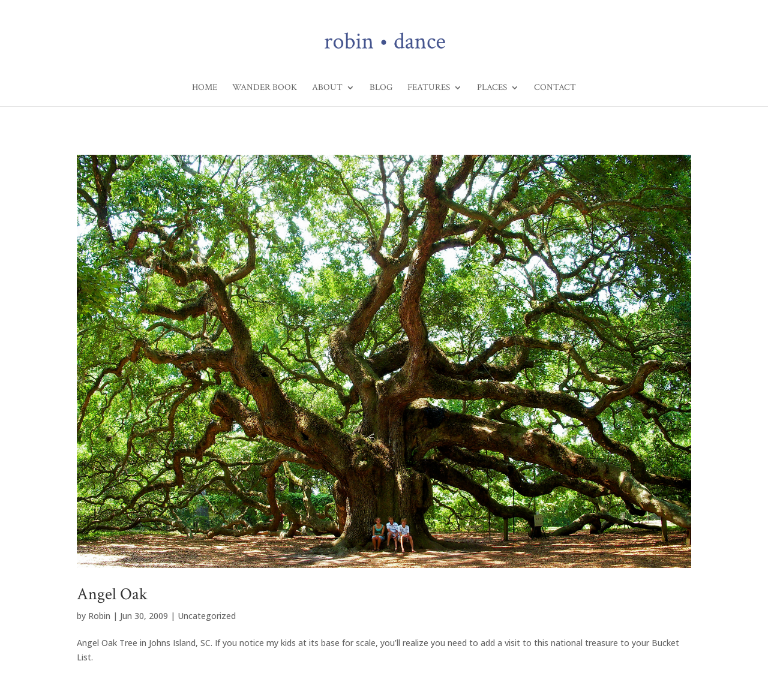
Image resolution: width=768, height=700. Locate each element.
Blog (381, 88)
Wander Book (265, 88)
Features (429, 88)
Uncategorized (207, 616)
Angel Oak (112, 594)
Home (205, 88)
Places (492, 88)
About (327, 88)
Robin (99, 616)
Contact (555, 88)
